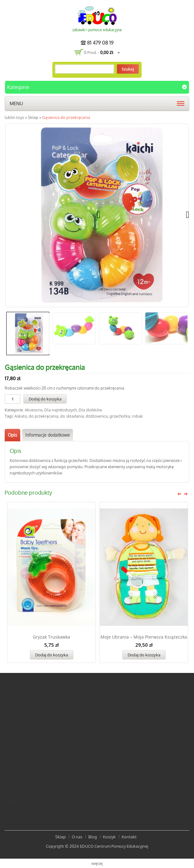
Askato (21, 416)
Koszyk (109, 837)
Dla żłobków (90, 410)
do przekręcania (44, 416)
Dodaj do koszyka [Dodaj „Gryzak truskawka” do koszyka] (52, 655)
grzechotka (120, 416)
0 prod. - (99, 52)
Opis (12, 435)
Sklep (33, 117)
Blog (93, 837)
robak (137, 416)
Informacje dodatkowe (48, 435)
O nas (77, 837)
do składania (72, 416)
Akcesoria (34, 410)
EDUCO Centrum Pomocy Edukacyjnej (114, 846)
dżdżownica (97, 416)
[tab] (12, 435)
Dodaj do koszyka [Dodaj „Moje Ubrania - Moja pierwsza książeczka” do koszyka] (144, 655)
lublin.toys (14, 117)
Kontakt (129, 837)
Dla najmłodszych (61, 410)
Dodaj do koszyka (45, 399)
